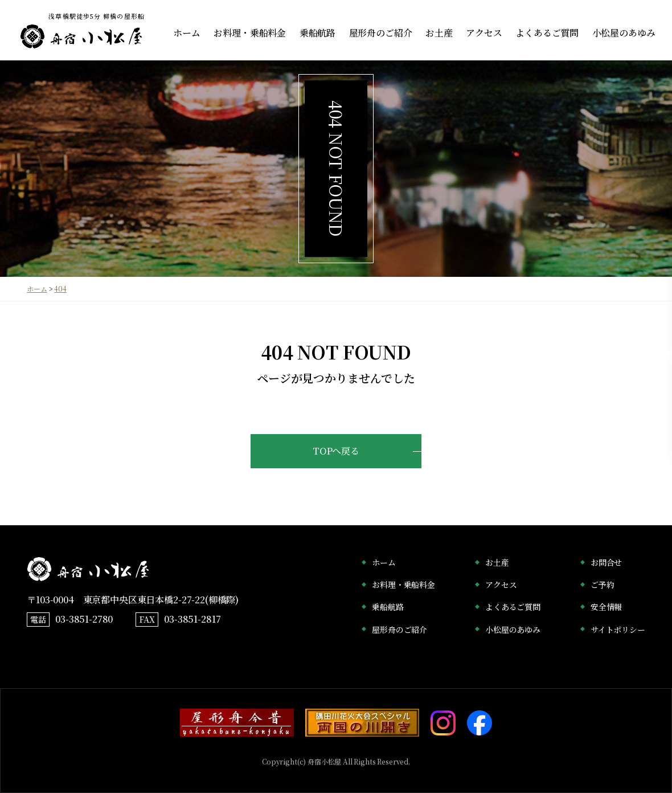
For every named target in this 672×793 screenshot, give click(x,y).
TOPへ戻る (336, 451)
